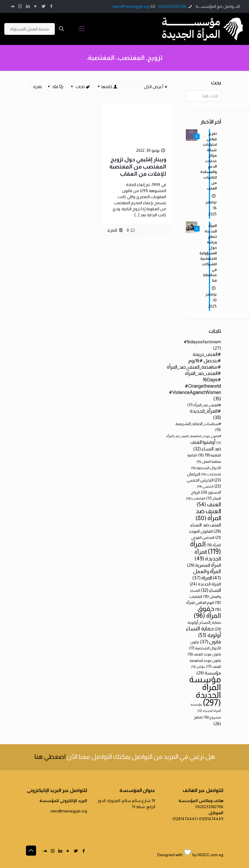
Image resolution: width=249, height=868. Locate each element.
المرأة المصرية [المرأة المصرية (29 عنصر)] (204, 565)
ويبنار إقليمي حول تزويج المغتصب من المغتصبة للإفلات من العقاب (138, 167)
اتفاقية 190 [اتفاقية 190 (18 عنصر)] (209, 455)
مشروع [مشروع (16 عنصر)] (212, 717)
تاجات (80, 87)
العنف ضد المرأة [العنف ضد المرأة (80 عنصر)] (208, 514)
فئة (55, 87)
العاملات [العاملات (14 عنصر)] (196, 498)
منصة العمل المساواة (30, 29)
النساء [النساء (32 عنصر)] (211, 590)
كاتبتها (107, 87)
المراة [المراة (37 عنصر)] (202, 578)
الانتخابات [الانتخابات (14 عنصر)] (211, 474)
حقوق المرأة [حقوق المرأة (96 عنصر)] (207, 612)
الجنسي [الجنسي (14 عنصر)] (205, 486)
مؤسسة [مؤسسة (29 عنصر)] (209, 673)
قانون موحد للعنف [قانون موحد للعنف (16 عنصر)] (204, 654)
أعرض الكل (157, 87)
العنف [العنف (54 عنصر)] (209, 504)
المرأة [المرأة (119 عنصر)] (206, 548)
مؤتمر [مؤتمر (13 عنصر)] (198, 667)
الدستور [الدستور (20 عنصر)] (211, 492)
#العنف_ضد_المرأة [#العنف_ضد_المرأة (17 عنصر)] (204, 405)
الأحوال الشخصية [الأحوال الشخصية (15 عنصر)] (206, 468)
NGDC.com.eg (210, 855)
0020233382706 (172, 6)
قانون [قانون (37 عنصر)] (210, 642)
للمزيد (112, 230)
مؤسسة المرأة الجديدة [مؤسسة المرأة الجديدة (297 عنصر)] (205, 691)
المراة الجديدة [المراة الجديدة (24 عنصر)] (205, 584)
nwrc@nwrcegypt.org (131, 6)
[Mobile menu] (82, 29)
